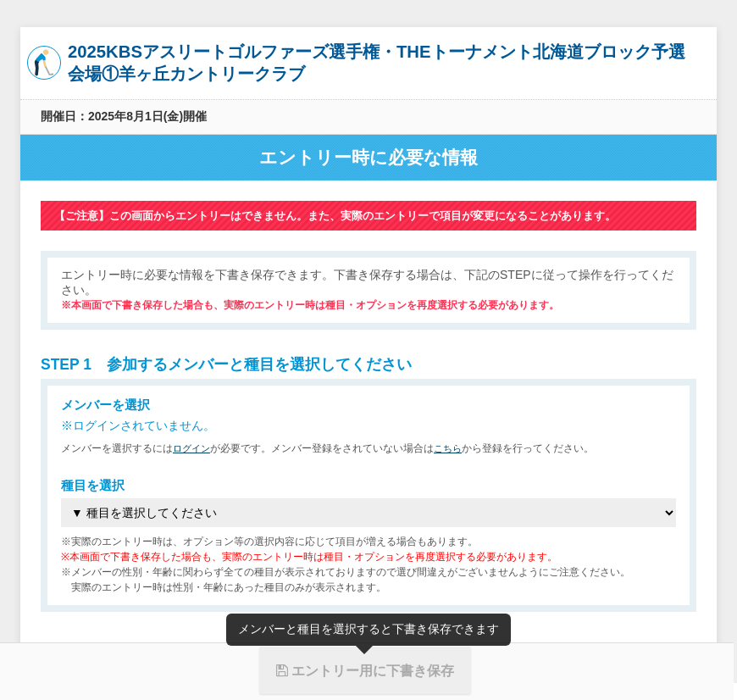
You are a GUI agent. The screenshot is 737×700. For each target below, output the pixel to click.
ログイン (193, 448)
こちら (452, 448)
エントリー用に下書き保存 (365, 670)
